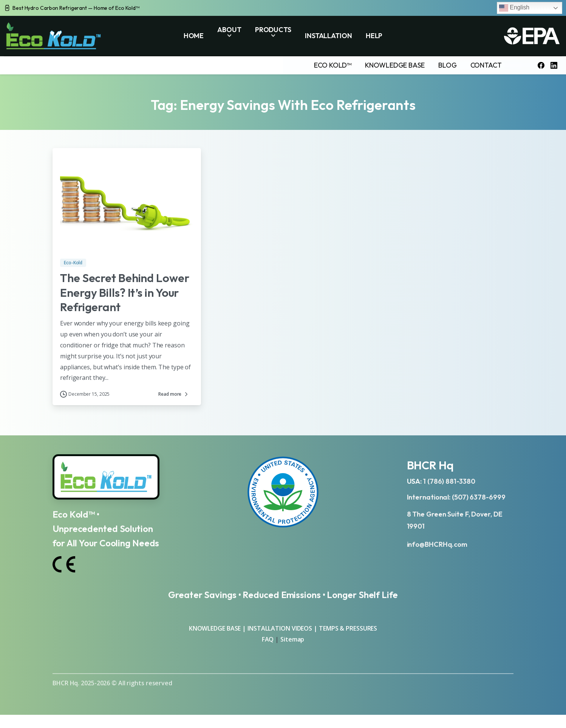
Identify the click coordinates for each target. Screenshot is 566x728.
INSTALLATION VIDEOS (280, 628)
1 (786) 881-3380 (449, 481)
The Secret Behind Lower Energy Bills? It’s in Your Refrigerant (125, 292)
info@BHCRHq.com (437, 544)
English (514, 8)
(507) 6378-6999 (479, 497)
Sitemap (292, 639)
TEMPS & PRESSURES (348, 628)
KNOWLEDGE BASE (215, 628)
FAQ (269, 639)
